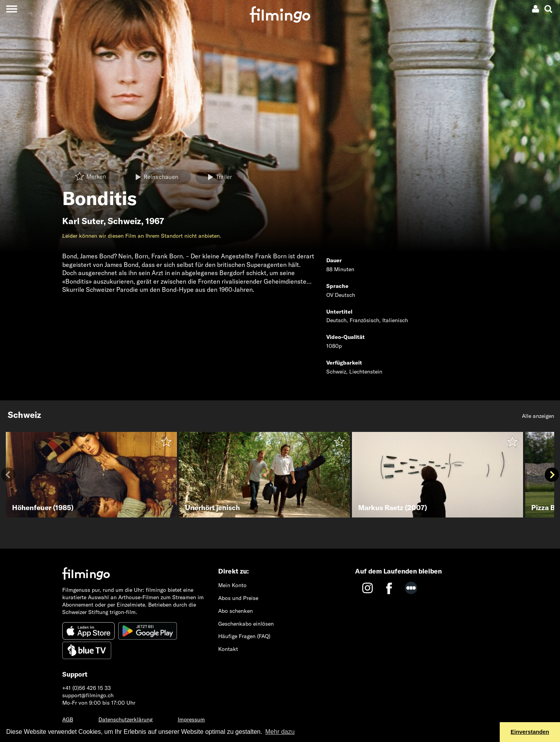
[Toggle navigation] (11, 9)
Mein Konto (232, 585)
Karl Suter (83, 221)
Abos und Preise (238, 598)
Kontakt (228, 649)
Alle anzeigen (538, 416)
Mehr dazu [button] (280, 732)
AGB (68, 719)
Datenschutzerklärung (125, 719)
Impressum (191, 719)
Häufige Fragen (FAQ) (244, 636)
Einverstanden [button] (530, 732)
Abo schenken (235, 611)
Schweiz (124, 221)
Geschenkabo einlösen (246, 624)
